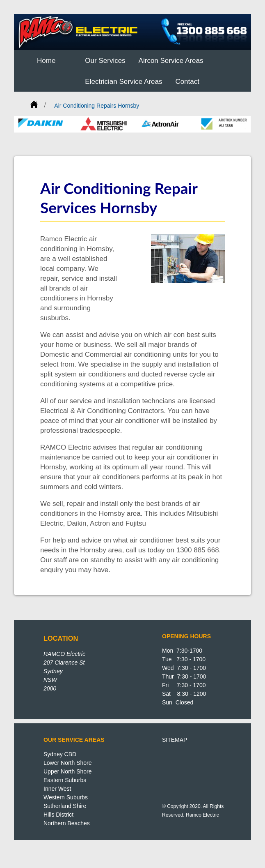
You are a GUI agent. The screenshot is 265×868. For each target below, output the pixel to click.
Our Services (105, 61)
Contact (187, 82)
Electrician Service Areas (123, 82)
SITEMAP (175, 740)
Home (46, 61)
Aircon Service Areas (171, 61)
